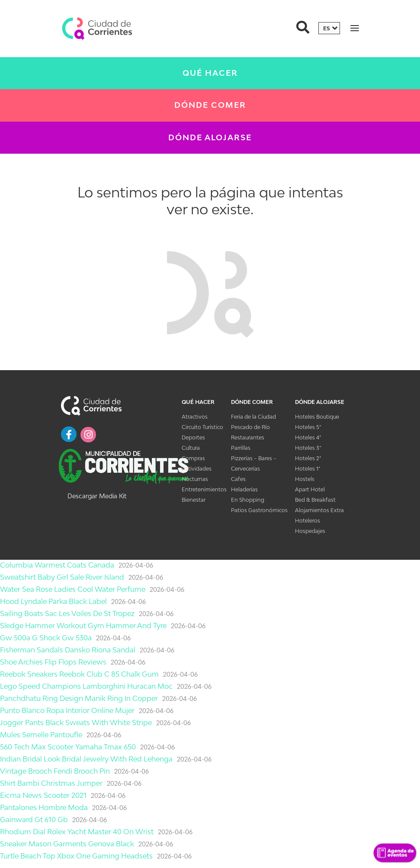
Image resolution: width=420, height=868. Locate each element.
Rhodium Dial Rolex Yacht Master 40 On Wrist (77, 832)
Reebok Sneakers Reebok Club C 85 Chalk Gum (79, 674)
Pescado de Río (250, 427)
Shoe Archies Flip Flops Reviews (53, 662)
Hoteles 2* (308, 458)
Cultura (191, 448)
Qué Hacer (210, 73)
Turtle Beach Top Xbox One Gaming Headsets (76, 856)
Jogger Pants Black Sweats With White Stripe (76, 723)
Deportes (193, 437)
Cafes (238, 479)
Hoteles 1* (308, 469)
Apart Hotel (310, 489)
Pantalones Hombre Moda (44, 807)
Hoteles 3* (308, 448)
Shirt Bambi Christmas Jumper (51, 783)
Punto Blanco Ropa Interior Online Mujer (67, 710)
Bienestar (194, 500)
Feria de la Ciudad (253, 417)
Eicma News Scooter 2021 (43, 795)
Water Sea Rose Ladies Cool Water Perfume (73, 589)
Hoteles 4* (308, 437)
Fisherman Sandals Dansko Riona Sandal (68, 650)
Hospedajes (310, 531)
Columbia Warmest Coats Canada (57, 565)
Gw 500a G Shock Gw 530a (46, 638)
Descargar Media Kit (97, 496)
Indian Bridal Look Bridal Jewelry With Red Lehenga (86, 759)
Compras (193, 458)
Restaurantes (248, 437)
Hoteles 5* (308, 427)
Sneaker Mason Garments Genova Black (67, 844)
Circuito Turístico (202, 427)
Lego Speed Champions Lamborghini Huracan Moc (86, 686)
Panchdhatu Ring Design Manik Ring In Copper (79, 698)
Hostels (305, 479)
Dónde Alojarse (210, 137)
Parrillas (241, 448)
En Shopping (248, 500)
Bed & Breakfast (315, 500)
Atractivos (195, 417)
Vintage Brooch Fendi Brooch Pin (55, 771)
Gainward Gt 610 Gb (34, 820)
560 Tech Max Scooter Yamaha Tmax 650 (68, 747)
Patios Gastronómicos (259, 510)
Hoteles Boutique (317, 417)
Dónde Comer (210, 105)
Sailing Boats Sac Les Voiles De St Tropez (67, 613)
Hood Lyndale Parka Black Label (53, 601)
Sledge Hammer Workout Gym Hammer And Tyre (83, 626)
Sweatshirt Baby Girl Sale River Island (62, 577)
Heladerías (244, 489)
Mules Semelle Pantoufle (41, 735)
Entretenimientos (204, 489)
